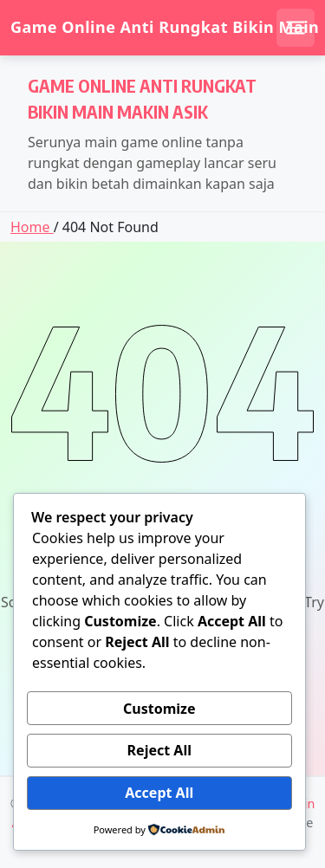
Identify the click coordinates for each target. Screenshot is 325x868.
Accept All (159, 793)
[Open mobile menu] (296, 28)
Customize (159, 709)
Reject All (159, 750)
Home (32, 227)
